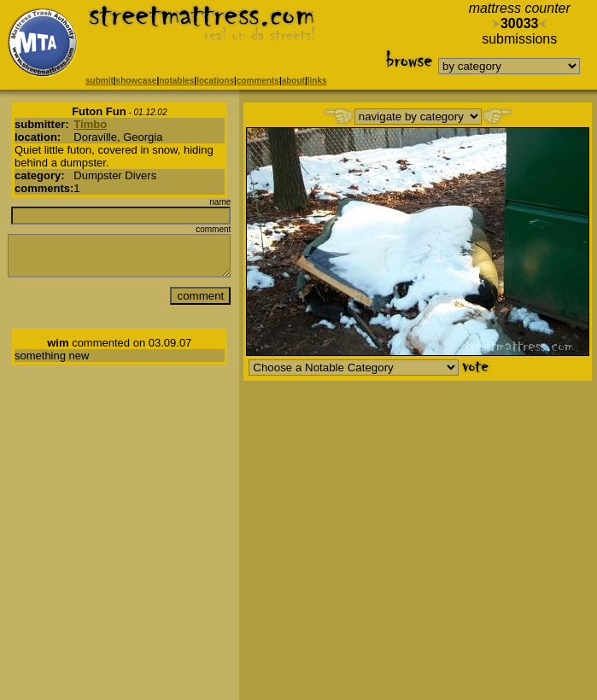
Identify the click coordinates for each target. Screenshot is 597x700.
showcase (137, 81)
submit (99, 81)
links (317, 81)
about (293, 81)
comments (258, 81)
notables (176, 81)
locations (215, 81)
